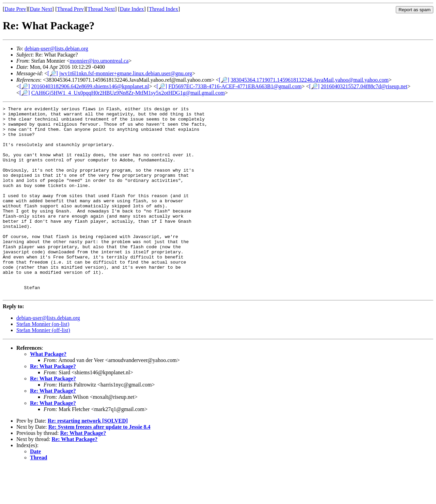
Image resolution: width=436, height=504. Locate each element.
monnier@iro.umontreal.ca (99, 61)
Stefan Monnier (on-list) (43, 362)
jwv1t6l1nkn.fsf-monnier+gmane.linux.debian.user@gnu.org (126, 73)
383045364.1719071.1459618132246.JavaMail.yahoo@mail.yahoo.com (310, 80)
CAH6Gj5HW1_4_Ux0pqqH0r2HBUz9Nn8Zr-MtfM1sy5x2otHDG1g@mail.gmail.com (128, 93)
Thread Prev (70, 9)
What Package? (48, 392)
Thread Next (101, 9)
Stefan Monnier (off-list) (43, 368)
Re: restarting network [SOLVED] (88, 459)
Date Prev (15, 9)
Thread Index (163, 9)
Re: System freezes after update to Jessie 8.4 (99, 465)
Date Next (41, 9)
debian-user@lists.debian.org (56, 49)
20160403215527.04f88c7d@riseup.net (364, 86)
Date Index (132, 9)
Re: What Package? (53, 404)
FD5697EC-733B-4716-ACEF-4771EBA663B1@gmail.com (235, 86)
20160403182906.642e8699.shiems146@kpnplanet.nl (90, 86)
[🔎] (53, 73)
